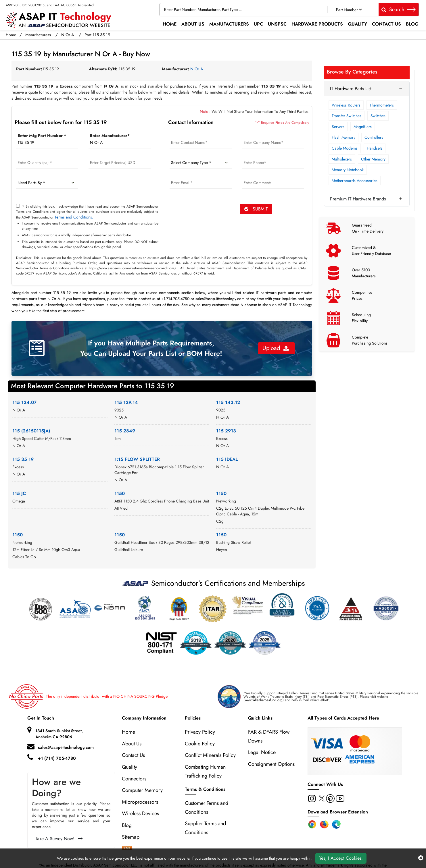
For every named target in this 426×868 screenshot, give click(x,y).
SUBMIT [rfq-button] (256, 209)
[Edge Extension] (336, 824)
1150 (120, 493)
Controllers (374, 137)
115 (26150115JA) (31, 431)
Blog (412, 24)
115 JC (19, 493)
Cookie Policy (200, 744)
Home (170, 24)
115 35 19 (23, 459)
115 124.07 (24, 402)
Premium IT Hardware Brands (358, 199)
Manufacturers (229, 24)
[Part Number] (349, 10)
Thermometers (382, 105)
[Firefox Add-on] (324, 824)
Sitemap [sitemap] (134, 837)
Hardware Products (317, 24)
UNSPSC (277, 24)
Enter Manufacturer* (110, 136)
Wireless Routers (346, 105)
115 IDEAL (227, 459)
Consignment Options (271, 764)
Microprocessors (140, 802)
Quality (357, 24)
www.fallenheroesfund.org (264, 700)
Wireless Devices (140, 813)
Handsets (375, 148)
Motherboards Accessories (355, 181)
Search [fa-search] (399, 9)
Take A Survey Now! (59, 839)
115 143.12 (228, 402)
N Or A (68, 35)
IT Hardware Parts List (351, 89)
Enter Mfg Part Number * (42, 136)
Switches (378, 116)
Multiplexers (342, 159)
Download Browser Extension (338, 812)
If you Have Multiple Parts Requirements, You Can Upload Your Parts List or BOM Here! (151, 348)
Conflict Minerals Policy (210, 755)
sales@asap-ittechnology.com (66, 747)
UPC (258, 24)
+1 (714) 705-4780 (57, 758)
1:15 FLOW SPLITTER (137, 459)
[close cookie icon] (421, 858)
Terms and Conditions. (74, 217)
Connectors (134, 779)
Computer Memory (142, 790)
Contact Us (386, 24)
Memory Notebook (348, 170)
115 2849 (125, 431)
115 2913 (226, 431)
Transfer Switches (347, 116)
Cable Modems (345, 148)
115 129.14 (126, 402)
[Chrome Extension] (312, 824)
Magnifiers (363, 127)
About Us (193, 24)
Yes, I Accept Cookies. (341, 858)
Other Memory (373, 159)
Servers (338, 127)
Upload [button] (276, 348)
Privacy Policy (200, 732)
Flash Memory (344, 137)
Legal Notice (262, 752)
